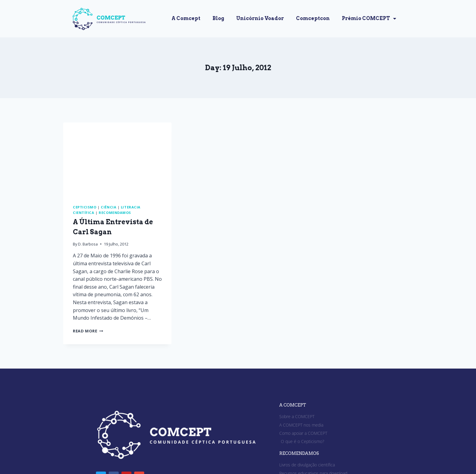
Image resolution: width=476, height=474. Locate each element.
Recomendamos (115, 213)
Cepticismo (85, 207)
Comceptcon (313, 18)
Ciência (109, 207)
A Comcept (186, 18)
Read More (88, 331)
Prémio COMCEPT (369, 19)
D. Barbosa (88, 244)
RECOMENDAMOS (299, 453)
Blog (218, 18)
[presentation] (117, 159)
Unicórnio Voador (260, 18)
